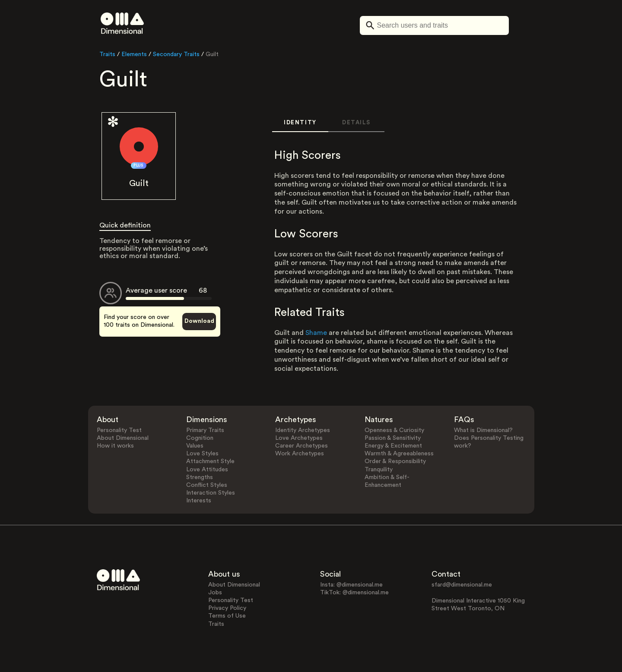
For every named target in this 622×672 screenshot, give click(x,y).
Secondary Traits (176, 54)
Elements (134, 54)
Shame (316, 333)
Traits (107, 54)
